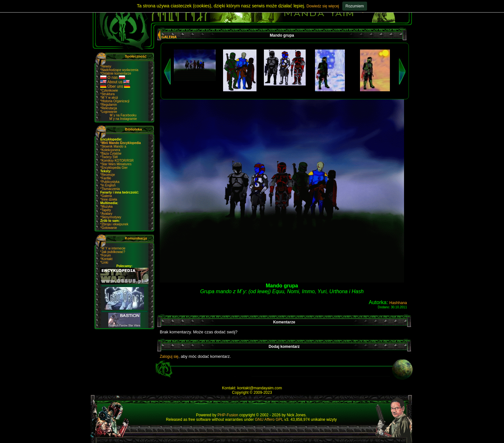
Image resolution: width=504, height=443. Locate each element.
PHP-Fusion (228, 415)
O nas (113, 77)
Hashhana (398, 303)
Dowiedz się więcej (323, 6)
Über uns (115, 86)
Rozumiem (355, 6)
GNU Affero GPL (269, 420)
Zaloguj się (169, 357)
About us (115, 82)
